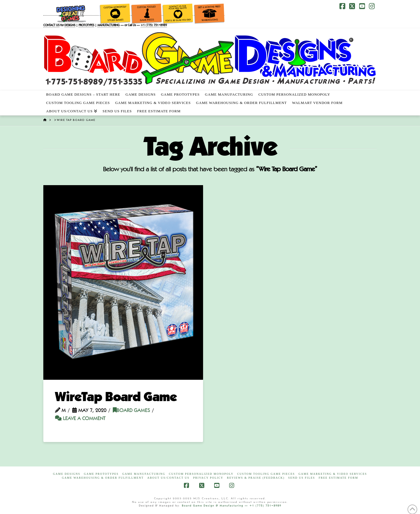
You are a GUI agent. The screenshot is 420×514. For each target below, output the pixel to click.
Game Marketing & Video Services (333, 474)
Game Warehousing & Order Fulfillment (103, 478)
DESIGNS (70, 25)
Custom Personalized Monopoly (201, 474)
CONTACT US (51, 25)
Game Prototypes (101, 474)
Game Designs (67, 474)
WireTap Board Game (116, 398)
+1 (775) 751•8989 (154, 25)
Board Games (131, 411)
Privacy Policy (208, 478)
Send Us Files (302, 478)
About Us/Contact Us (168, 478)
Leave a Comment (80, 419)
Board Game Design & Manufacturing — (216, 506)
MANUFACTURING (109, 25)
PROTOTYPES (86, 25)
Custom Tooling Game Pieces (266, 474)
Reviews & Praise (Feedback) (256, 478)
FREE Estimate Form (338, 478)
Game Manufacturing (144, 474)
